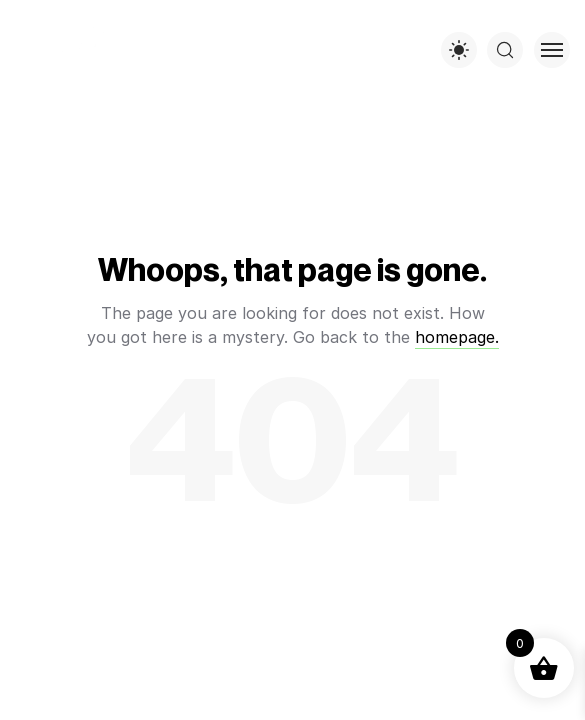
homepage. (457, 337)
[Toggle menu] (552, 50)
